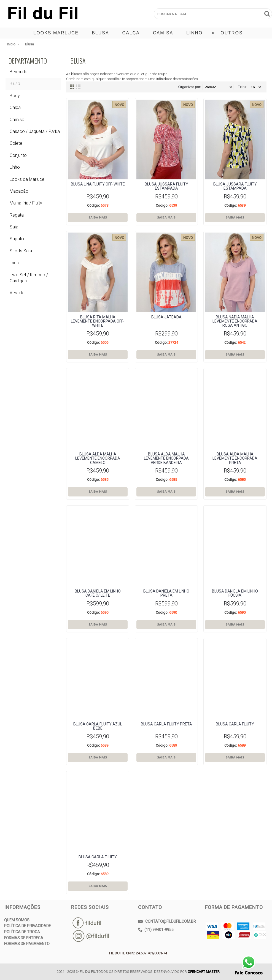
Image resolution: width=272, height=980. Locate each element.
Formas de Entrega (24, 938)
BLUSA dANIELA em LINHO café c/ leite (98, 593)
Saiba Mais (98, 217)
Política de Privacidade (28, 926)
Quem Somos (17, 920)
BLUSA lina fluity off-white (98, 184)
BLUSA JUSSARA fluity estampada (166, 186)
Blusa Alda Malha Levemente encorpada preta (235, 458)
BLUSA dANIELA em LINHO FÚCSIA (235, 593)
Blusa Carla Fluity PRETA (166, 724)
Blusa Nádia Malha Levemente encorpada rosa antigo (235, 321)
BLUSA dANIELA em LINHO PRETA (166, 593)
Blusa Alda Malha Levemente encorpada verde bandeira (166, 458)
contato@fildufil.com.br (167, 922)
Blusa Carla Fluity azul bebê (98, 726)
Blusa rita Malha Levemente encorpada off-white (98, 321)
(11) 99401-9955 (156, 930)
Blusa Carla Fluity (235, 724)
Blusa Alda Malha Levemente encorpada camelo (98, 458)
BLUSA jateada (166, 317)
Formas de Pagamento (27, 944)
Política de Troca (22, 932)
